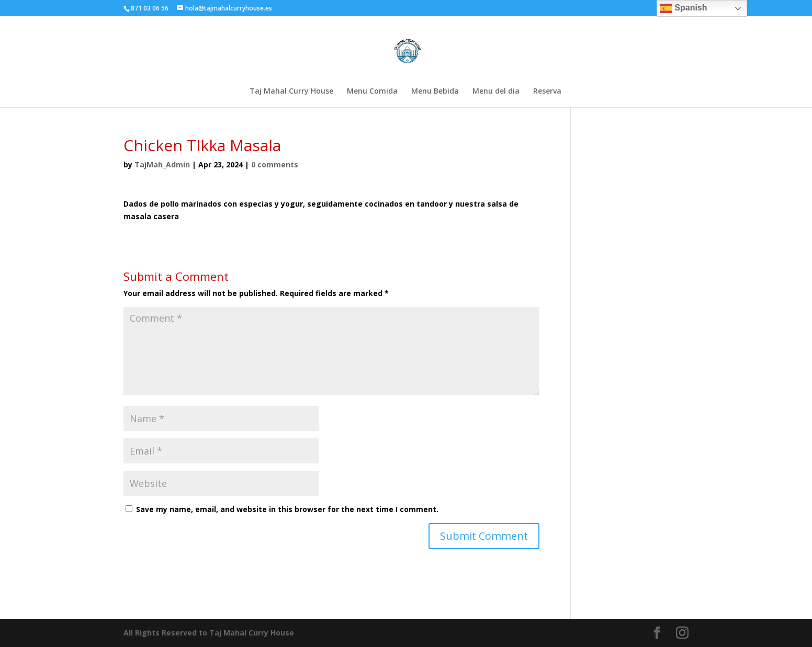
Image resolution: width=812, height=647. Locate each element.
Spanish (684, 8)
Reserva (547, 92)
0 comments (275, 164)
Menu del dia (496, 92)
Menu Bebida (435, 92)
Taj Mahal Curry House (291, 92)
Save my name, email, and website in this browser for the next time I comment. (287, 509)
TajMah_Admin (162, 164)
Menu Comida (372, 92)
